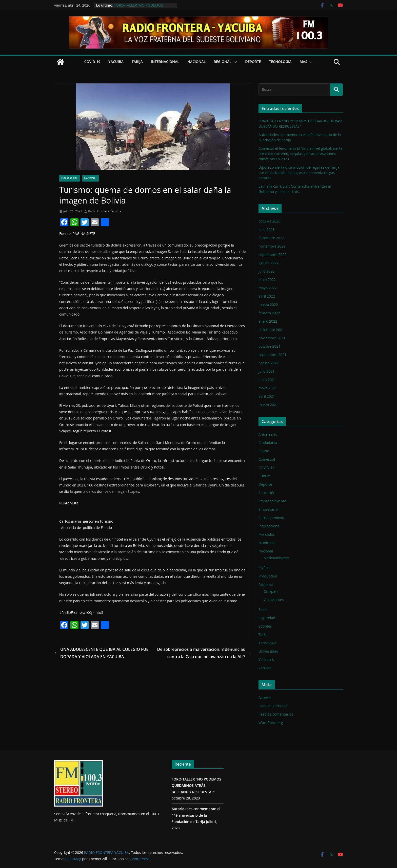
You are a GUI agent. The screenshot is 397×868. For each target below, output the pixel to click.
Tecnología (280, 62)
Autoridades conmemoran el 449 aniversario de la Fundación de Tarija (196, 815)
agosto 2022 (269, 263)
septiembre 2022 (272, 254)
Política (264, 568)
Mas (303, 62)
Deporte (253, 62)
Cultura (265, 476)
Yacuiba (116, 62)
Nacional (196, 62)
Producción (268, 576)
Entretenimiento (272, 518)
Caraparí (271, 591)
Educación (267, 493)
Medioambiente (277, 558)
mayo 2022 (268, 288)
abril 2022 (267, 296)
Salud (263, 609)
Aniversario (268, 434)
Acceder (265, 697)
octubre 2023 (270, 221)
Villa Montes (274, 600)
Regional (223, 62)
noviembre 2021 (272, 338)
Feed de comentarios (276, 714)
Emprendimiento (272, 501)
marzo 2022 (268, 305)
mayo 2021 (268, 388)
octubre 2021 (270, 346)
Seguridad (267, 618)
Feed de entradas (273, 706)
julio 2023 (266, 229)
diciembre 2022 (271, 238)
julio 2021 (266, 371)
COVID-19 (92, 62)
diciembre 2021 (271, 330)
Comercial (267, 459)
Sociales (265, 626)
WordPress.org (271, 722)
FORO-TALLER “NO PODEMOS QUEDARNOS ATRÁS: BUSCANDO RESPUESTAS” (196, 785)
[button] (234, 62)
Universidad (268, 651)
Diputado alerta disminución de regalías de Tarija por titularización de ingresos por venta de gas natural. (299, 173)
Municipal (266, 543)
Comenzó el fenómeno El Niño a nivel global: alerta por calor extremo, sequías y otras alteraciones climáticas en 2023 (300, 154)
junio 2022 (267, 280)
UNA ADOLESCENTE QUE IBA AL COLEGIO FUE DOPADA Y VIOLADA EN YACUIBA (101, 653)
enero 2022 (268, 321)
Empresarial (70, 178)
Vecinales (266, 660)
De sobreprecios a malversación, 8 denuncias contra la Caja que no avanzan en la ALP (204, 653)
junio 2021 (267, 380)
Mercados (267, 534)
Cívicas (264, 451)
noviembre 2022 (272, 246)
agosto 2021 (269, 363)
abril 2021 (267, 396)
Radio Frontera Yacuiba (105, 211)
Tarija (137, 62)
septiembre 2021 (272, 355)
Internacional (165, 62)
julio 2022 (266, 271)
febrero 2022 (269, 313)
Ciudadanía (268, 443)
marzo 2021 (268, 405)
